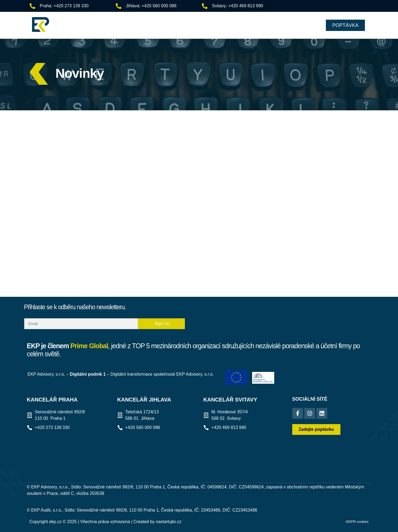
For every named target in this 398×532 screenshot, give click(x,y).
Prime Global (89, 346)
